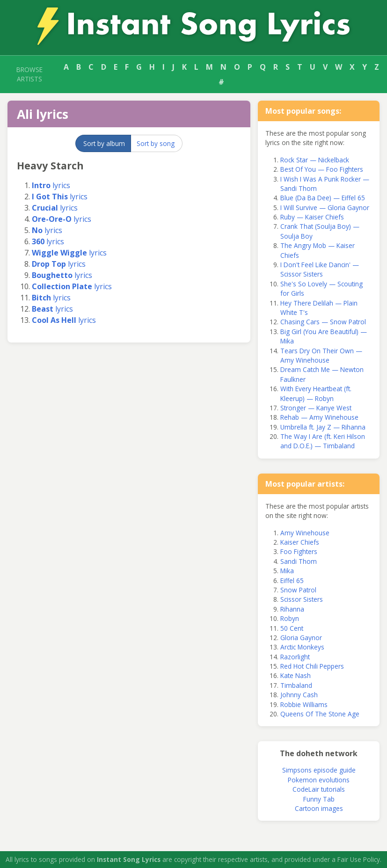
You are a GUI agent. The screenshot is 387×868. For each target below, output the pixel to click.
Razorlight (295, 657)
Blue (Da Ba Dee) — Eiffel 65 (323, 198)
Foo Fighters (299, 551)
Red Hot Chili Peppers (312, 666)
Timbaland (296, 685)
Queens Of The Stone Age (320, 714)
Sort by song (156, 143)
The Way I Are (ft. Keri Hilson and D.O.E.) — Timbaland (323, 441)
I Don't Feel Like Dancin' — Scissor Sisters (320, 269)
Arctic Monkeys (302, 647)
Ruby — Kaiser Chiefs (312, 217)
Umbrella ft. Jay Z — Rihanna (323, 427)
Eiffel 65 (292, 580)
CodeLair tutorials (319, 789)
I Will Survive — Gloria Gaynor (325, 208)
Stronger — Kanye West (316, 408)
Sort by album (104, 143)
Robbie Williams (304, 704)
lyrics (51, 185)
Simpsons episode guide (319, 770)
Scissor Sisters (302, 599)
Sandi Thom (299, 561)
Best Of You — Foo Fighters (322, 169)
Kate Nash (296, 675)
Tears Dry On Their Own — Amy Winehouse (321, 355)
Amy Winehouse (305, 533)
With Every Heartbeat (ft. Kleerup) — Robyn (316, 393)
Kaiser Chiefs (300, 542)
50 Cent (292, 628)
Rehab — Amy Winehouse (319, 417)
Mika (287, 571)
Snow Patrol (298, 590)
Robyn (290, 618)
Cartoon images (319, 808)
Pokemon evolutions (319, 780)
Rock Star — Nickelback (315, 160)
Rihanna (292, 609)
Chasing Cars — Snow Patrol (323, 322)
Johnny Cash (299, 695)
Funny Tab (319, 799)
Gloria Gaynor (301, 638)
